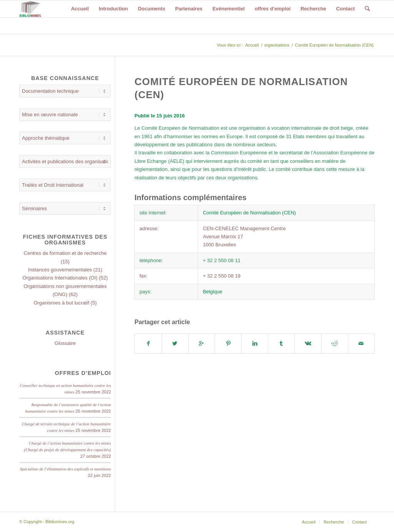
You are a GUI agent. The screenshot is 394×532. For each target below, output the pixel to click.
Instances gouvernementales (60, 270)
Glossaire (65, 343)
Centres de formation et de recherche (65, 253)
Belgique (213, 292)
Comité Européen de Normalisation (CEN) (249, 213)
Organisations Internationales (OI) (60, 278)
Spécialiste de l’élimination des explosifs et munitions (66, 469)
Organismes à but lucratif (61, 303)
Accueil (252, 45)
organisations (277, 45)
